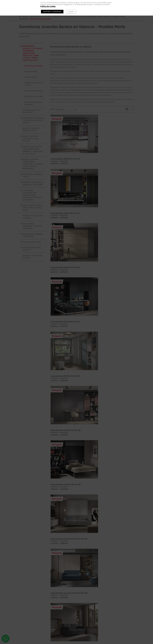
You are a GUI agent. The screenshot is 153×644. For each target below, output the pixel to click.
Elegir (71, 12)
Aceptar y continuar (52, 12)
